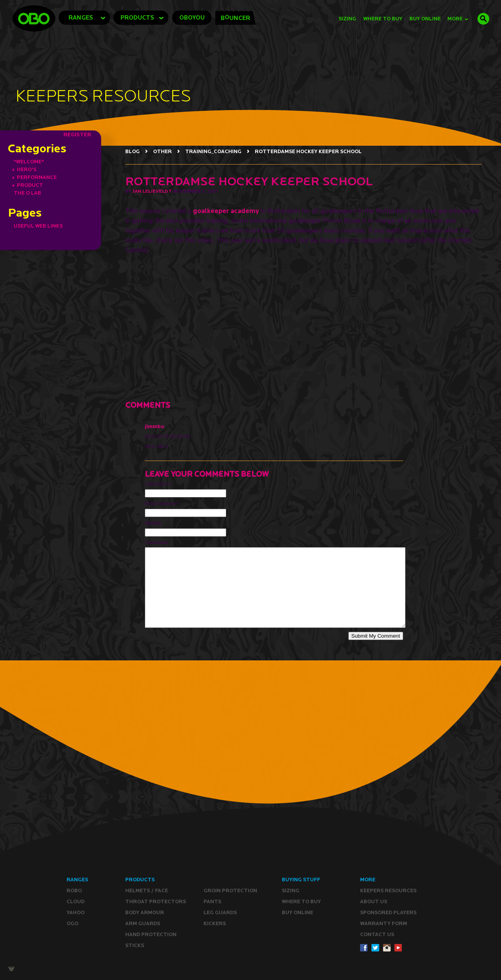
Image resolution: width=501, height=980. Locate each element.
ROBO (74, 890)
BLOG (132, 151)
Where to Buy (383, 19)
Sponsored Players (388, 912)
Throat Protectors (156, 901)
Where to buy (301, 901)
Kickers (215, 923)
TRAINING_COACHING (213, 151)
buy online (425, 19)
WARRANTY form (384, 923)
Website (153, 523)
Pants (212, 901)
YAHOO (76, 912)
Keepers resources (388, 890)
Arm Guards (143, 923)
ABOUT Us (374, 901)
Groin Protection (230, 890)
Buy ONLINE (297, 912)
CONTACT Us (377, 934)
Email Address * (162, 503)
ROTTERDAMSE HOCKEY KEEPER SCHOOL (308, 151)
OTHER (162, 151)
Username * (158, 484)
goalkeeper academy (226, 211)
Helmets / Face (147, 890)
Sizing (347, 19)
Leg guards (220, 912)
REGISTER (77, 134)
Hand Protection (151, 934)
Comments (157, 542)
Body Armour (145, 912)
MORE (458, 19)
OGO (72, 923)
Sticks (135, 945)
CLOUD (76, 901)
